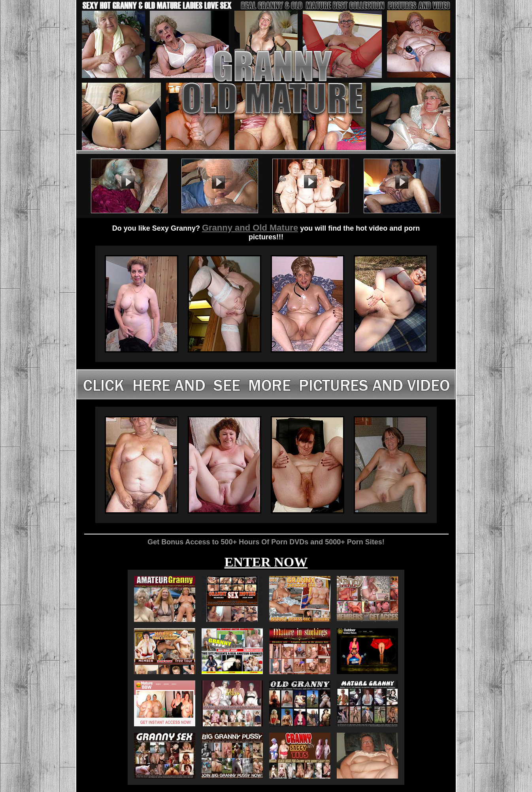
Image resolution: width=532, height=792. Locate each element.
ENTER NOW (266, 562)
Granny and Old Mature (250, 228)
